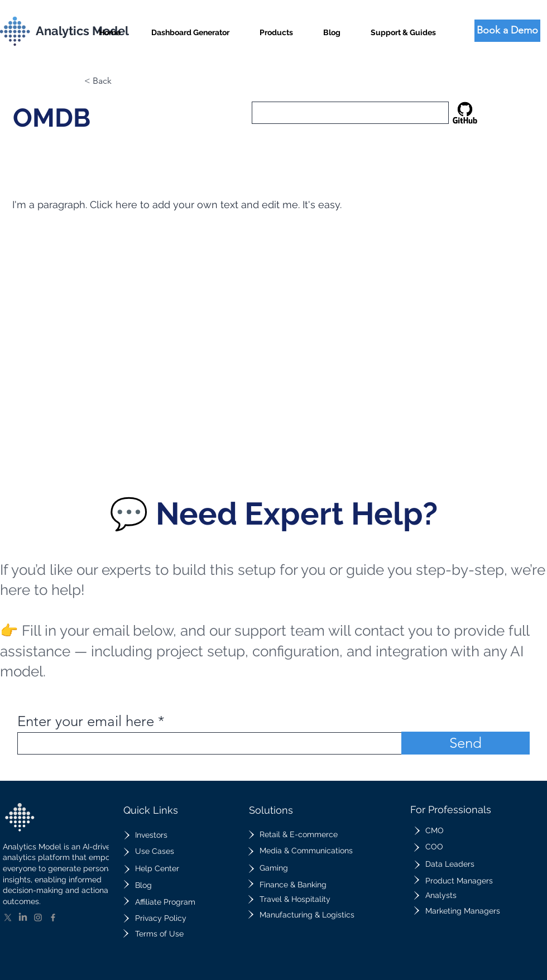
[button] (276, 28)
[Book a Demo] (507, 31)
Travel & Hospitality (295, 899)
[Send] (466, 743)
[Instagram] (38, 917)
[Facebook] (53, 917)
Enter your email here (86, 722)
